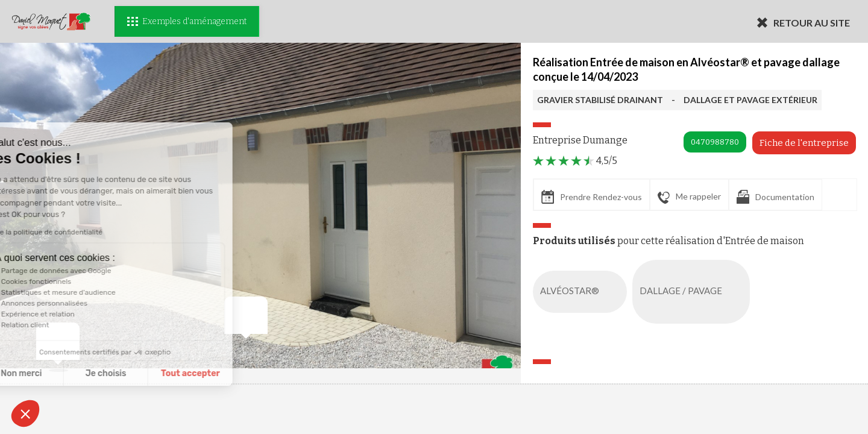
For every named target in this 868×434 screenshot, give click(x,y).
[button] (25, 414)
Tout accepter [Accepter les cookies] (119, 373)
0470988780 (715, 142)
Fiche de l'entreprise (804, 143)
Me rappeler (689, 197)
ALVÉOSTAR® (582, 292)
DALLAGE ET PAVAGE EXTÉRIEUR (750, 100)
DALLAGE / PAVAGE (693, 292)
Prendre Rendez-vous (592, 197)
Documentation (775, 197)
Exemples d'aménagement (187, 21)
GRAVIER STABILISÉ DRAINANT (600, 100)
